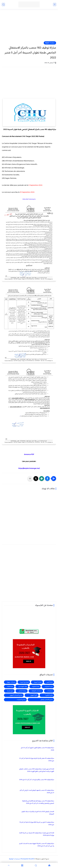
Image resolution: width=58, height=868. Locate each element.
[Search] (36, 865)
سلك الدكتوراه (36, 687)
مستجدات (50, 691)
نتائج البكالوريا (49, 695)
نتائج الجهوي (34, 695)
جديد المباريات (49, 687)
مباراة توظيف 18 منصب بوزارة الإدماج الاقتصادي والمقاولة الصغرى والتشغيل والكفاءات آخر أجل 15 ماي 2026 (38, 802)
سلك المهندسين (23, 687)
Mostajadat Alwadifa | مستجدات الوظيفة (22, 859)
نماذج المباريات (21, 700)
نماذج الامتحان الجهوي (16, 695)
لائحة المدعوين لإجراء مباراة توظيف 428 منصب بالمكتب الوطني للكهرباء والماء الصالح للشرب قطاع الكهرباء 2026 (37, 770)
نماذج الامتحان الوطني (47, 700)
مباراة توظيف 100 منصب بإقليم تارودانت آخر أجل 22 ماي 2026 (37, 780)
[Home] (49, 865)
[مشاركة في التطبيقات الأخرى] (30, 479)
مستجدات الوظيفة (50, 43)
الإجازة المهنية (38, 682)
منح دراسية (10, 691)
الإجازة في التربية (25, 682)
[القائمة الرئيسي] (55, 5)
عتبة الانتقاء (10, 687)
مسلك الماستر (23, 691)
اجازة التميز (50, 682)
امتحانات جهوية (11, 682)
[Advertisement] (29, 26)
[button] (47, 479)
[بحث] (3, 5)
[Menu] (22, 865)
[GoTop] (9, 865)
